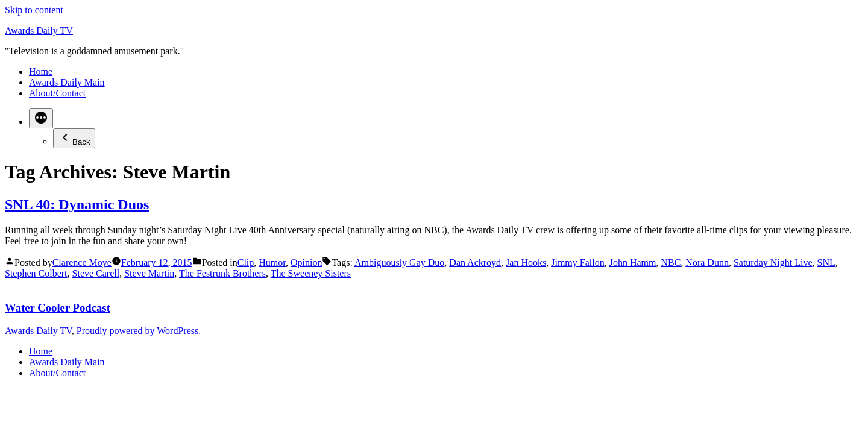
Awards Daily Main (67, 82)
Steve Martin (149, 273)
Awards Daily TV (39, 30)
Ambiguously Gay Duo (399, 263)
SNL (826, 263)
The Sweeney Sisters (311, 273)
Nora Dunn (707, 263)
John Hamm (633, 263)
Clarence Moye (82, 263)
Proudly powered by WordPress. (139, 331)
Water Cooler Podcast (58, 308)
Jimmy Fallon (577, 263)
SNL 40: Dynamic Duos (77, 204)
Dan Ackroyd (475, 263)
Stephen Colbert (36, 273)
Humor (272, 263)
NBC (671, 263)
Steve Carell (96, 273)
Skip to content (34, 10)
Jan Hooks (526, 263)
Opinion (306, 263)
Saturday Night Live (773, 263)
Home (41, 71)
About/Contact (57, 93)
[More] (41, 118)
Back (74, 138)
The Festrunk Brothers (222, 273)
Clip (246, 263)
